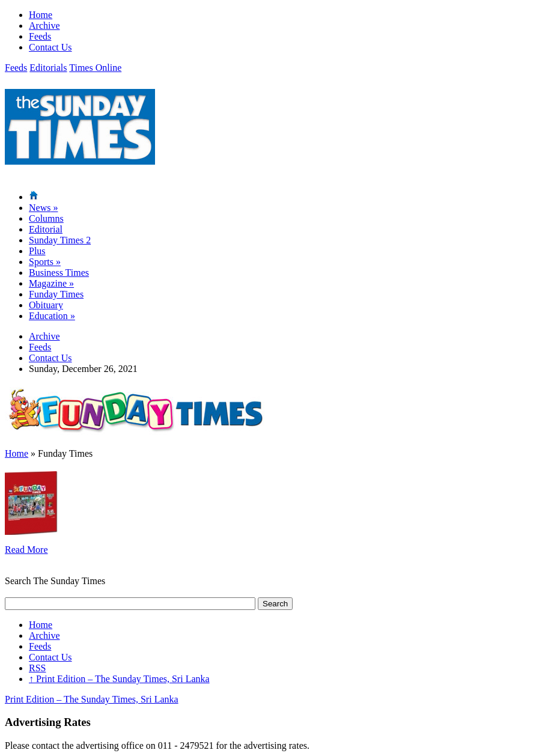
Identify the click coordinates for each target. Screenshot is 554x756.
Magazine (51, 283)
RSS (37, 668)
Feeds (40, 36)
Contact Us (50, 47)
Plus (37, 251)
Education (52, 316)
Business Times (59, 273)
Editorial (46, 229)
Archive (44, 26)
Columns (46, 218)
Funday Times (56, 294)
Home (41, 15)
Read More (26, 550)
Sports (45, 262)
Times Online (95, 68)
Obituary (46, 305)
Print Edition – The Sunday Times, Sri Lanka (119, 679)
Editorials (48, 68)
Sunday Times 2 (60, 240)
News (43, 208)
